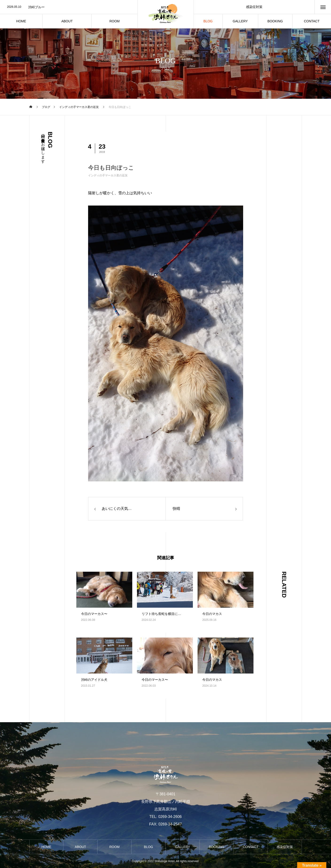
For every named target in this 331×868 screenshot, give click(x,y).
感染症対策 (254, 7)
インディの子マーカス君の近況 (108, 175)
